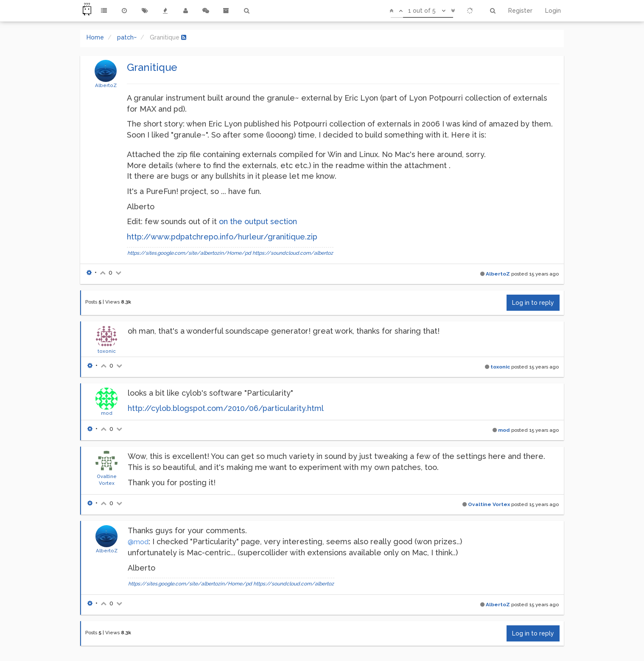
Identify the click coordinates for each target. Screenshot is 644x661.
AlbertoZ (106, 85)
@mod (138, 542)
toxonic (107, 351)
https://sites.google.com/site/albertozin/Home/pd (189, 253)
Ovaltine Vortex (489, 504)
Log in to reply (533, 303)
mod (107, 413)
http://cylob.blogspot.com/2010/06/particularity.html (226, 408)
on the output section (258, 221)
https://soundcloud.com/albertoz (293, 253)
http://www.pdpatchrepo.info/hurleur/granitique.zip (222, 237)
